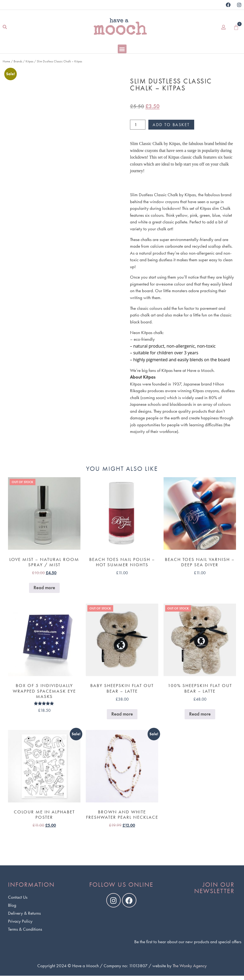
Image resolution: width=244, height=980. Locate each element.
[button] (5, 27)
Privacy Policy (20, 921)
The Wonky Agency (190, 966)
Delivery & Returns (24, 913)
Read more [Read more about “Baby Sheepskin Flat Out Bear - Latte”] (122, 714)
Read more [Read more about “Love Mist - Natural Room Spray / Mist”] (44, 588)
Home (6, 61)
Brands (18, 61)
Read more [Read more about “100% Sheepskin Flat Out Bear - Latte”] (200, 714)
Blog (12, 905)
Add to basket (171, 125)
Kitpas (29, 61)
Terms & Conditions (25, 929)
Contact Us (18, 897)
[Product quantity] (138, 125)
